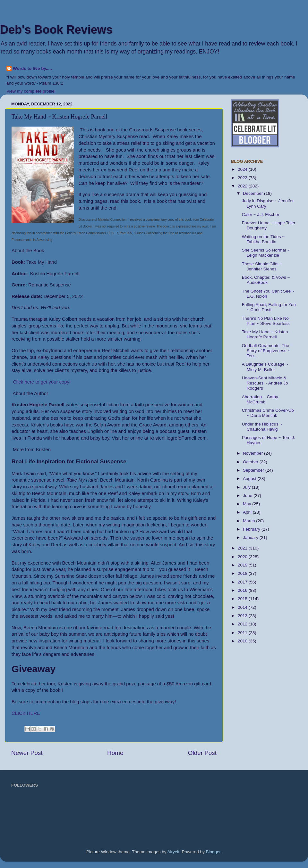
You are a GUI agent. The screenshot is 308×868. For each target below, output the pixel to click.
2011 (243, 633)
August (250, 479)
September (254, 470)
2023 (243, 178)
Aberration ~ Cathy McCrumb (260, 399)
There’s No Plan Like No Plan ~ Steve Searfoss (266, 321)
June (248, 496)
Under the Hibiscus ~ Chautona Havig (262, 427)
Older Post (202, 753)
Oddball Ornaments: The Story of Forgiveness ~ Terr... (266, 351)
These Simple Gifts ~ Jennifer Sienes (262, 266)
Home (115, 753)
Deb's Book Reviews (56, 30)
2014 (243, 607)
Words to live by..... (32, 68)
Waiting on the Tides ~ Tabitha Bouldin (263, 239)
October (251, 462)
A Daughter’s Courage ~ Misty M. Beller (265, 367)
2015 (243, 599)
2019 (243, 565)
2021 (243, 548)
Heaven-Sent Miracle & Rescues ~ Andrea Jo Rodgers (265, 383)
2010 (243, 641)
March (249, 521)
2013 (243, 616)
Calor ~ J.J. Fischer (261, 215)
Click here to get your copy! (42, 382)
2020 (243, 557)
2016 (243, 590)
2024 (243, 169)
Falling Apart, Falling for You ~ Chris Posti (269, 307)
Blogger (213, 852)
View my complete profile (30, 91)
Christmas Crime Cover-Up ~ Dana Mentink (268, 413)
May (248, 504)
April (248, 512)
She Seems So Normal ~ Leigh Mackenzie (266, 253)
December (253, 193)
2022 (243, 186)
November (253, 453)
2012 (243, 624)
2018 (243, 573)
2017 (243, 582)
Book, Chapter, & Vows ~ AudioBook (266, 280)
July (247, 487)
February (252, 529)
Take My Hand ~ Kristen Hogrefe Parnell (265, 334)
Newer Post (27, 753)
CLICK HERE (26, 713)
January (251, 537)
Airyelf (174, 852)
